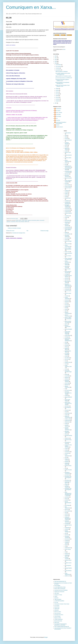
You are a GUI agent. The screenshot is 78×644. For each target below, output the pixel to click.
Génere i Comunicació (68, 313)
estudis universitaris (67, 298)
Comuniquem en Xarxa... (31, 7)
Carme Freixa (68, 186)
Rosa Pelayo (58, 116)
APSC (66, 163)
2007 (56, 103)
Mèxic (66, 434)
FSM (66, 308)
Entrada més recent (10, 231)
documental (67, 238)
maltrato (67, 396)
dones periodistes (68, 253)
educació (67, 278)
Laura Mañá (67, 376)
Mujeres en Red (58, 618)
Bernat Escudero (68, 178)
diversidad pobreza (67, 236)
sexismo (67, 516)
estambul (67, 296)
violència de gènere (67, 556)
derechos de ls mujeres (68, 223)
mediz (66, 424)
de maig (57, 94)
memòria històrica (67, 426)
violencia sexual (68, 560)
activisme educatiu (67, 143)
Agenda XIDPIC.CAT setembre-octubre (63, 76)
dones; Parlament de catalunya (68, 259)
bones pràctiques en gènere (68, 181)
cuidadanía (67, 216)
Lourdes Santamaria (58, 619)
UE (66, 546)
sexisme (67, 514)
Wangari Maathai (68, 568)
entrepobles (67, 289)
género (66, 324)
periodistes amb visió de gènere (68, 477)
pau (66, 468)
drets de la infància (67, 264)
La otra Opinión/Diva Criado (60, 587)
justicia (66, 374)
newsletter (67, 453)
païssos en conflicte (67, 459)
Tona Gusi (58, 120)
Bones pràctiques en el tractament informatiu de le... (62, 83)
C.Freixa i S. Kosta (58, 595)
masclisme (67, 410)
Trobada (67, 541)
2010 (56, 60)
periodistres (67, 480)
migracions (9, 222)
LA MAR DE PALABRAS (59, 601)
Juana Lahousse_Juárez (68, 367)
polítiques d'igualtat (67, 486)
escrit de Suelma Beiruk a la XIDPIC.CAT (64, 78)
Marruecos (67, 406)
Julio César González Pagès (68, 371)
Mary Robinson (68, 408)
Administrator (59, 109)
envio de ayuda (68, 291)
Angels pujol (57, 609)
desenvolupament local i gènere (68, 229)
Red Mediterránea (68, 507)
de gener (58, 101)
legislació (67, 377)
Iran (66, 361)
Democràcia (67, 220)
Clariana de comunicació (59, 592)
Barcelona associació (67, 176)
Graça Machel (68, 336)
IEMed (66, 347)
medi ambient (68, 413)
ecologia (67, 274)
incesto (66, 356)
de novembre (58, 66)
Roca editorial (68, 511)
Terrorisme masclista (67, 537)
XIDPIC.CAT (27, 222)
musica (66, 450)
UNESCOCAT (68, 548)
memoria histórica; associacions (68, 429)
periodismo (67, 475)
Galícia (66, 309)
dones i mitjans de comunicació (31, 220)
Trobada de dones (67, 543)
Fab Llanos (58, 111)
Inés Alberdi (67, 358)
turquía (66, 545)
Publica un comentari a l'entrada (14, 228)
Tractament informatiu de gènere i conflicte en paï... (62, 80)
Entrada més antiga (44, 231)
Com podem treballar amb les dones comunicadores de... (63, 74)
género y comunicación (68, 326)
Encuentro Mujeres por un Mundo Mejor (68, 285)
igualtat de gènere (67, 349)
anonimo (58, 125)
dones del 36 (68, 244)
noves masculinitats (68, 455)
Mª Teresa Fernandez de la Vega (68, 393)
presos (66, 499)
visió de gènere (68, 565)
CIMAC (66, 194)
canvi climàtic (68, 185)
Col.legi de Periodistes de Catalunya (68, 206)
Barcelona (67, 174)
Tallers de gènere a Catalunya (61, 71)
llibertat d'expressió (67, 387)
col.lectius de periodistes (68, 203)
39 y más (56, 602)
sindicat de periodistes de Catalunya (68, 518)
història (66, 344)
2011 (56, 58)
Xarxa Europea (57, 616)
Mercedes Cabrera (67, 432)
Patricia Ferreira (68, 466)
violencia (67, 553)
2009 (56, 61)
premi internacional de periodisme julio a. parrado (68, 494)
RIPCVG (67, 509)
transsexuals (67, 539)
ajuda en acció (68, 152)
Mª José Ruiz (68, 390)
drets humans (68, 269)
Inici (27, 231)
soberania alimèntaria (67, 521)
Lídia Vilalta (58, 114)
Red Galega (67, 505)
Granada (67, 337)
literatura (67, 385)
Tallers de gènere (58, 599)
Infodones (56, 598)
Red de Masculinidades (68, 502)
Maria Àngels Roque (68, 400)
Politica (66, 484)
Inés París (67, 359)
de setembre (58, 70)
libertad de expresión (67, 381)
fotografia (67, 306)
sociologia (67, 523)
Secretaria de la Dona (59, 615)
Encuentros (67, 288)
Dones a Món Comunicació (60, 589)
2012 (56, 56)
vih (66, 552)
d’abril (57, 96)
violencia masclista (67, 558)
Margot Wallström (68, 397)
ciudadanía (67, 201)
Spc (66, 533)
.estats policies (68, 133)
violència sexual (68, 563)
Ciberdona (56, 610)
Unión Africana (68, 549)
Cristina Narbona (68, 213)
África (66, 147)
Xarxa (64, 49)
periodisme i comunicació (67, 473)
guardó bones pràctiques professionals (68, 340)
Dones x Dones (68, 256)
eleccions (67, 280)
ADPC (20, 220)
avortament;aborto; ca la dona (68, 172)
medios (66, 415)
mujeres (67, 449)
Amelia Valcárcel (68, 155)
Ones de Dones (57, 613)
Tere (57, 118)
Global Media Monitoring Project (68, 333)
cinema (66, 195)
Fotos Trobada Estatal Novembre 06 (62, 627)
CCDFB (23, 220)
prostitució (67, 500)
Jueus (66, 369)
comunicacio (67, 209)
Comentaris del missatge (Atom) (19, 233)
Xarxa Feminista (21, 222)
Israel (66, 364)
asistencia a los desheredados (68, 167)
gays (66, 311)
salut (66, 513)
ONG (17, 222)
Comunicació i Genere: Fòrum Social (62, 604)
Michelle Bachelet (68, 436)
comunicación (68, 210)
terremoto (67, 535)
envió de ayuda (68, 293)
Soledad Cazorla (68, 525)
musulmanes (13, 222)
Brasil (66, 183)
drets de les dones (67, 267)
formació (67, 305)
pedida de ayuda (68, 470)
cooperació (67, 212)
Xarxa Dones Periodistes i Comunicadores (61, 123)
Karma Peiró (57, 607)
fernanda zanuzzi (59, 127)
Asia (66, 165)
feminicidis (67, 300)
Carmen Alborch (68, 188)
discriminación (68, 234)
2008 (56, 63)
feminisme (67, 302)
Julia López (57, 593)
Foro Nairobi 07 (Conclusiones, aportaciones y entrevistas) (61, 624)
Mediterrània (67, 422)
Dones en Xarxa (58, 612)
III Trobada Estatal (67, 354)
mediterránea (68, 420)
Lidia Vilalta (67, 383)
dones (66, 240)
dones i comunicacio (67, 246)
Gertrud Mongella (68, 329)
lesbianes (67, 379)
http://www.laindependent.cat (60, 581)
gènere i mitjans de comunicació (68, 318)
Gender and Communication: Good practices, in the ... (62, 86)
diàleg (66, 232)
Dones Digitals (57, 586)
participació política (67, 464)
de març (57, 97)
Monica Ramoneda (58, 621)
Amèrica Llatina (68, 158)
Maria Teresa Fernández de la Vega (68, 403)
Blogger (46, 637)
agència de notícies (67, 149)
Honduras (67, 345)
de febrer (58, 99)
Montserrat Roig (68, 440)
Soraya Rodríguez (67, 531)
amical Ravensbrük (67, 161)
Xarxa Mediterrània (67, 574)
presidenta (67, 497)
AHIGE (66, 151)
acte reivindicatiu (68, 140)
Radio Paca (57, 622)
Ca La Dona (57, 606)
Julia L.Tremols (59, 113)
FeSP (66, 303)
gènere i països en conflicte (68, 322)
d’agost (57, 89)
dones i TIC (67, 252)
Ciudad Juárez (68, 198)
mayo (66, 412)
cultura (66, 217)
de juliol (57, 90)
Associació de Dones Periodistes (61, 590)
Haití (66, 342)
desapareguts (68, 227)
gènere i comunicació (40, 220)
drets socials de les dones (68, 272)
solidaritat (67, 529)
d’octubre (58, 68)
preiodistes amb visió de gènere (68, 489)
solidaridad (67, 528)
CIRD (66, 197)
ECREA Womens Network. (68, 276)
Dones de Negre (68, 241)
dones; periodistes (67, 262)
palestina (67, 462)
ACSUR (17, 220)
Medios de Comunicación (68, 417)
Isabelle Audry (68, 362)
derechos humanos (67, 225)
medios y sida (68, 419)
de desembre (58, 65)
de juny (57, 92)
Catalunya (67, 190)
